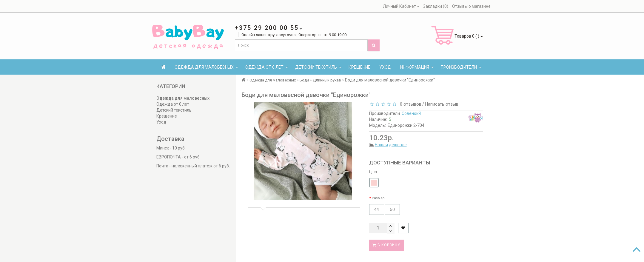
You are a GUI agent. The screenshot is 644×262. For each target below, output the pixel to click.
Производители (461, 67)
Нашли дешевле (391, 145)
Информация (417, 67)
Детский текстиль (318, 67)
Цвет (373, 172)
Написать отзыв (442, 104)
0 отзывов (409, 104)
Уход (385, 67)
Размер (378, 198)
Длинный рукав (327, 80)
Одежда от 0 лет (267, 67)
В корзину (386, 245)
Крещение (359, 67)
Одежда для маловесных (206, 67)
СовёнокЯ (411, 113)
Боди (304, 80)
